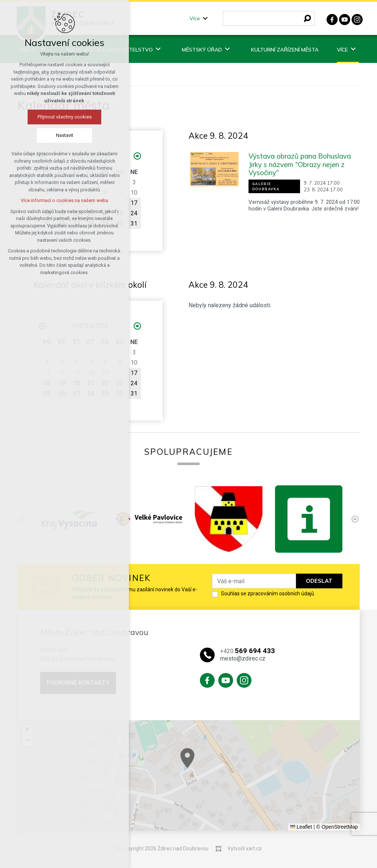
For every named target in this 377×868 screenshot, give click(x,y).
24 (134, 213)
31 (134, 224)
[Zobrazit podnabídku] (205, 19)
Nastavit (65, 135)
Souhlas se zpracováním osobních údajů (267, 594)
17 (134, 203)
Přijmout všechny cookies (65, 117)
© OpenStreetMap (337, 827)
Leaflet (301, 827)
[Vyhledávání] (307, 18)
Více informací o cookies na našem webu (64, 200)
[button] (214, 766)
